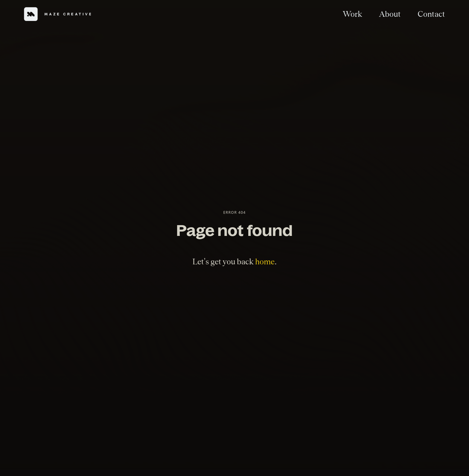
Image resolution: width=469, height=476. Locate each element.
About (390, 14)
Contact (431, 14)
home (265, 262)
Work (352, 14)
